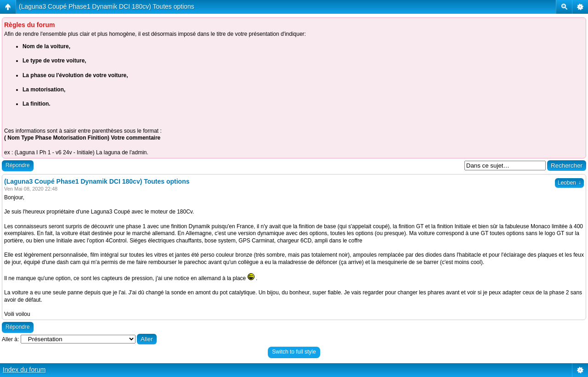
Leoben (569, 183)
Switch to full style (294, 352)
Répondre (18, 165)
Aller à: (10, 339)
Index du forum (24, 370)
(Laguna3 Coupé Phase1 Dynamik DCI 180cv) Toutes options (107, 6)
